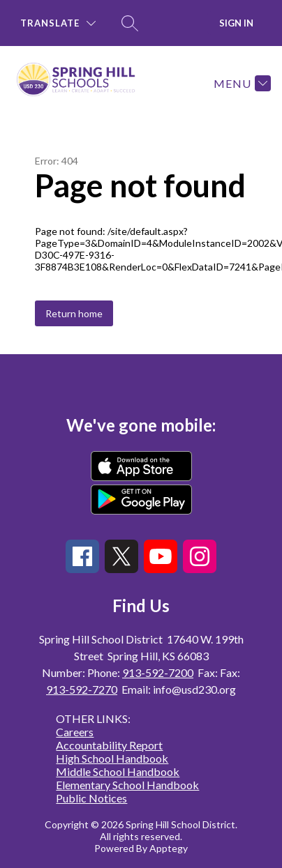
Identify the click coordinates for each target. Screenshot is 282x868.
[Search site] (130, 23)
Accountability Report (109, 745)
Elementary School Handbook (127, 785)
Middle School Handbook (118, 771)
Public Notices (91, 798)
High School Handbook (112, 758)
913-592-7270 (82, 689)
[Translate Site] (58, 23)
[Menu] (240, 83)
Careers (75, 732)
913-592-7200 (158, 672)
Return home (74, 313)
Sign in (236, 23)
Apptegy (169, 848)
